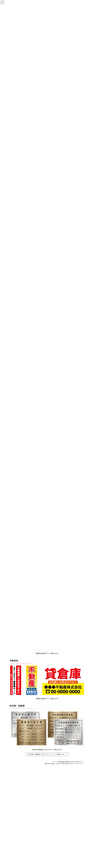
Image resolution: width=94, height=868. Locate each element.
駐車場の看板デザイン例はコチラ (47, 653)
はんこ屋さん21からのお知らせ (27, 782)
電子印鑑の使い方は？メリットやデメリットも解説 (27, 792)
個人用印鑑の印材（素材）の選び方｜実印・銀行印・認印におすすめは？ (35, 784)
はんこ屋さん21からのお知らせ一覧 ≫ (71, 805)
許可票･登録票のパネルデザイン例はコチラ (47, 750)
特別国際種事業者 (47, 867)
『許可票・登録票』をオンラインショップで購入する (47, 754)
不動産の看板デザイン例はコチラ (47, 699)
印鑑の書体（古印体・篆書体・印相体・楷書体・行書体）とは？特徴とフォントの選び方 (40, 800)
